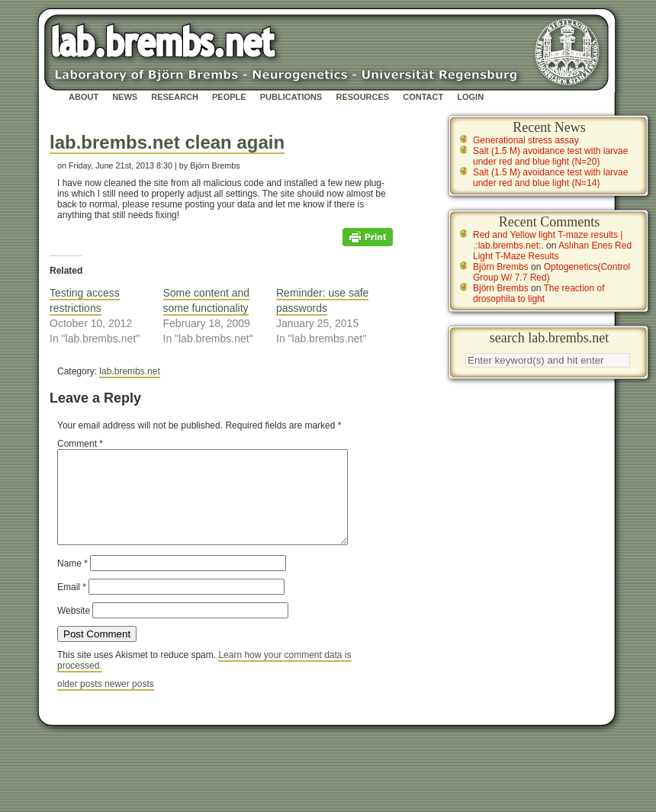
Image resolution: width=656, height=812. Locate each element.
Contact (423, 97)
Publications (291, 97)
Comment (80, 444)
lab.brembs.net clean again (167, 142)
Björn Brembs (501, 267)
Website (74, 629)
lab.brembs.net (129, 371)
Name (72, 582)
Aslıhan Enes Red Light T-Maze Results (552, 251)
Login (470, 97)
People (229, 97)
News (125, 97)
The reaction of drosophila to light (539, 294)
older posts (81, 702)
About (84, 97)
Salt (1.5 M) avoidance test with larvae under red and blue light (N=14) (550, 178)
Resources (362, 97)
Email (72, 605)
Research (175, 97)
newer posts (129, 702)
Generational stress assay (526, 140)
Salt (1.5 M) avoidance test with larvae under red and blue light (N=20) (550, 156)
